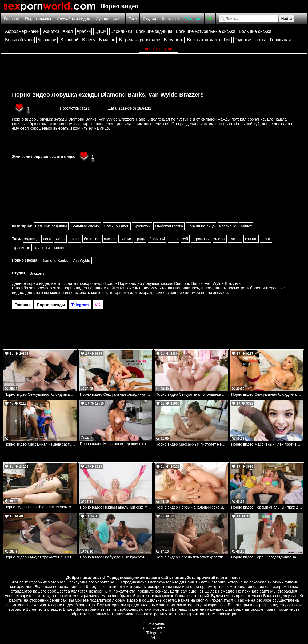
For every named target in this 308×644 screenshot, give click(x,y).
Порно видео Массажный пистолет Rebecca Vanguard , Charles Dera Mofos (192, 444)
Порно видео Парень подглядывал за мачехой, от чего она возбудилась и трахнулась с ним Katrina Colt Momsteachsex (267, 557)
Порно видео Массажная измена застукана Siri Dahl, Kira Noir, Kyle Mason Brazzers (40, 444)
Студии (149, 19)
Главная (12, 19)
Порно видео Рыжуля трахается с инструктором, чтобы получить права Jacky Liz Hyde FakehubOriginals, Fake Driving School (40, 557)
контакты (177, 614)
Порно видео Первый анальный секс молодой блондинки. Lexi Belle (192, 507)
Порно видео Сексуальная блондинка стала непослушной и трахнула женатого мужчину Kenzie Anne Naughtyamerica (116, 394)
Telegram (193, 19)
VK (210, 19)
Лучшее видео (109, 19)
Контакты (171, 19)
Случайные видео (73, 19)
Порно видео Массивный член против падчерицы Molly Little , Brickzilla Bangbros (267, 444)
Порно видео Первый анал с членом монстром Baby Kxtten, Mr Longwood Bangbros (40, 507)
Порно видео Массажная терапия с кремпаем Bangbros (116, 444)
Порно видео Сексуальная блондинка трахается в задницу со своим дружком (192, 394)
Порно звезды (38, 19)
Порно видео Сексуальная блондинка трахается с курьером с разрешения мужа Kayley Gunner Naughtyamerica (267, 394)
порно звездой (214, 292)
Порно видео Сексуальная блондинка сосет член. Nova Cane (40, 394)
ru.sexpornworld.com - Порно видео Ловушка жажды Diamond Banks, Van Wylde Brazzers (159, 283)
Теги (133, 19)
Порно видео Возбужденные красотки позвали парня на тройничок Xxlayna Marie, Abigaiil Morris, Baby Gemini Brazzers (116, 557)
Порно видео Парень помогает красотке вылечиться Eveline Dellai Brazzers (192, 557)
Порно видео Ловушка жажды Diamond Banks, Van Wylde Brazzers (108, 95)
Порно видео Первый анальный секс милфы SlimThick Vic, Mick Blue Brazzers (116, 507)
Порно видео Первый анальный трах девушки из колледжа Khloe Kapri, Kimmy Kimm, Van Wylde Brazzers (267, 507)
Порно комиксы (154, 628)
